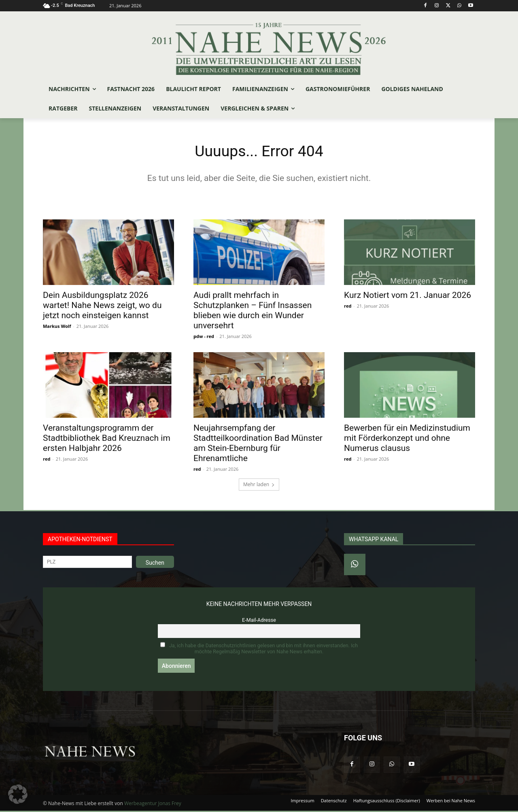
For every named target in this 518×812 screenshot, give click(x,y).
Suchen (155, 564)
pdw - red (204, 337)
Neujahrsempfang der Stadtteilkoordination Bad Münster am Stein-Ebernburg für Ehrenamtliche (258, 444)
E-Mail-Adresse (259, 621)
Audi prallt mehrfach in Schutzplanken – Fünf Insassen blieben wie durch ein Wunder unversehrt (253, 311)
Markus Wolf (57, 327)
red (348, 307)
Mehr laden (259, 486)
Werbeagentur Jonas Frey (153, 805)
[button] (18, 794)
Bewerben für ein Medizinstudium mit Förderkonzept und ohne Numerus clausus (407, 439)
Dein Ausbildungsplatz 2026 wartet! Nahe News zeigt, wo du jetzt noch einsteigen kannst (102, 306)
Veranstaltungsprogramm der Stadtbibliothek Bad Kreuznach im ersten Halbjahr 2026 (107, 439)
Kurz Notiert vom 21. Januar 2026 (408, 296)
